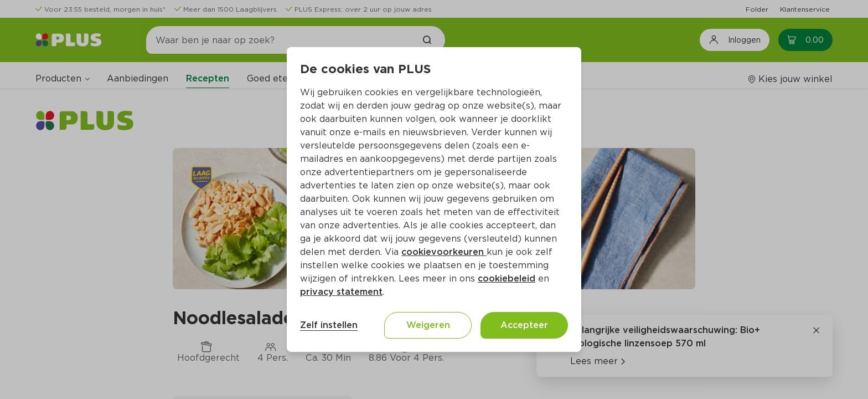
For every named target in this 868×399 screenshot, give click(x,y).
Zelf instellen (329, 325)
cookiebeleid (507, 278)
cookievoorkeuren (444, 252)
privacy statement (341, 292)
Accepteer (524, 325)
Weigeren (428, 325)
